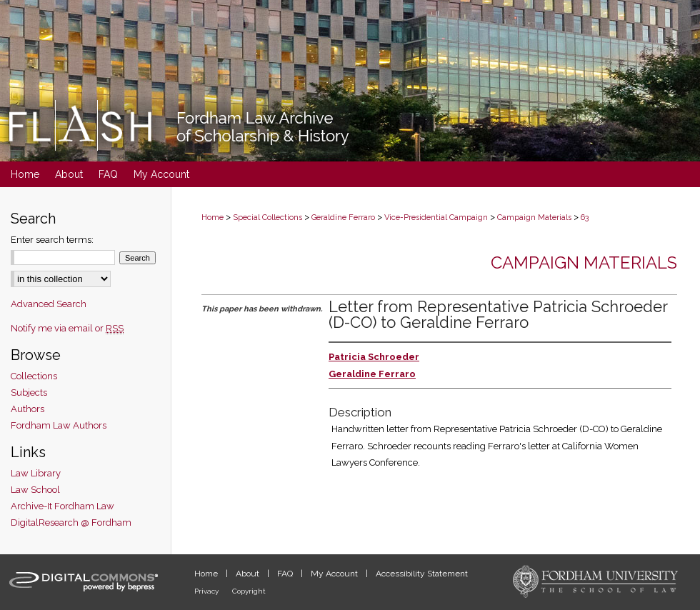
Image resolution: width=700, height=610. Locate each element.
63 (585, 217)
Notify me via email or (67, 328)
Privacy (207, 591)
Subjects (29, 392)
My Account (335, 574)
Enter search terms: (52, 240)
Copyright (249, 591)
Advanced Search (49, 304)
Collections (34, 376)
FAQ (286, 574)
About (249, 574)
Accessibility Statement (422, 574)
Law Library (36, 473)
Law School (35, 490)
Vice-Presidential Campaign (436, 217)
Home (212, 217)
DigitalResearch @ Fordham (71, 522)
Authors (27, 409)
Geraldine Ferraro (343, 217)
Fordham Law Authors (59, 425)
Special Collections (267, 217)
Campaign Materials (534, 217)
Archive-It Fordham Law (62, 506)
